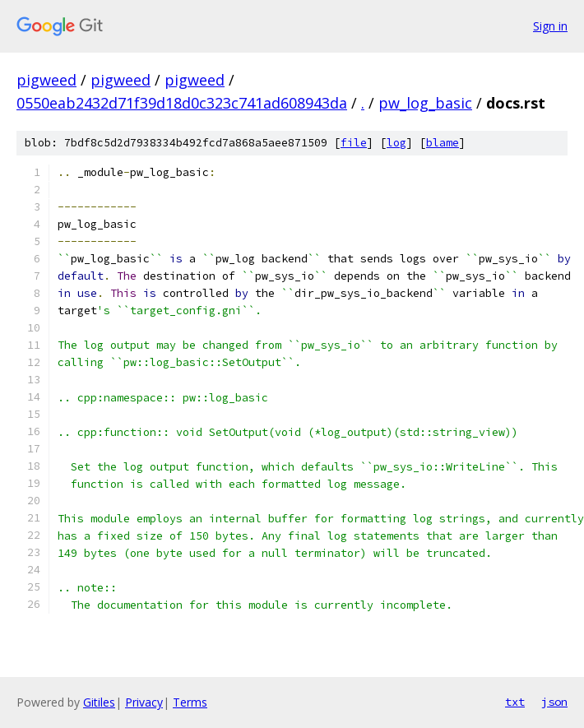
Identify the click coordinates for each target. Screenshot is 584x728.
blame (443, 143)
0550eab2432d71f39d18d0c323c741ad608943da (182, 103)
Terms (190, 702)
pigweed (46, 80)
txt (515, 702)
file (354, 143)
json (554, 702)
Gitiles (99, 702)
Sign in (550, 26)
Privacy (144, 702)
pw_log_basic (425, 103)
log (396, 143)
